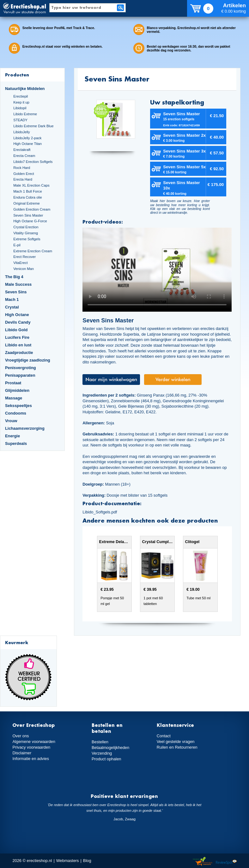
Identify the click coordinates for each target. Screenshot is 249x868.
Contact (164, 736)
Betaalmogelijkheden (110, 748)
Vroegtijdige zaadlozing (28, 360)
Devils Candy (18, 322)
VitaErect (20, 263)
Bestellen (100, 742)
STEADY (20, 120)
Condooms (16, 413)
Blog (87, 861)
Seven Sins (16, 292)
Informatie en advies (31, 759)
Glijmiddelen (17, 390)
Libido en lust (18, 345)
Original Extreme (27, 203)
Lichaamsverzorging (25, 428)
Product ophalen (106, 759)
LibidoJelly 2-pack (27, 138)
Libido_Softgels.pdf (100, 512)
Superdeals (16, 443)
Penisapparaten (20, 375)
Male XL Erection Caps (31, 185)
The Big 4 (14, 277)
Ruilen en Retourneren (177, 747)
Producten (17, 75)
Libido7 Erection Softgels (33, 162)
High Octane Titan (27, 144)
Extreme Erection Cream (33, 251)
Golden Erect (24, 174)
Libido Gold (16, 330)
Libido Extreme (25, 114)
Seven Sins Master (28, 215)
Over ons (21, 736)
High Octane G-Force (30, 221)
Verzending (102, 753)
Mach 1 (12, 299)
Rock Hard (22, 168)
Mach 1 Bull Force (27, 191)
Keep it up (21, 102)
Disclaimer (22, 753)
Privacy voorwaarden (31, 747)
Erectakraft (22, 150)
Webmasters (68, 861)
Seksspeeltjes (18, 406)
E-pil (17, 245)
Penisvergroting (21, 368)
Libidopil (20, 108)
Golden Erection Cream (32, 209)
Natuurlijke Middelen (25, 89)
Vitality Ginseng (26, 233)
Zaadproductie (19, 353)
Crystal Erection (26, 227)
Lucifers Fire (17, 337)
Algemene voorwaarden (34, 742)
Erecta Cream (24, 156)
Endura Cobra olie (27, 197)
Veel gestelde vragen (176, 742)
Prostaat (13, 383)
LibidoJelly (21, 132)
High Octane (17, 315)
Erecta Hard (23, 179)
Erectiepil (21, 96)
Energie (12, 436)
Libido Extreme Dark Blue (33, 126)
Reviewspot (226, 862)
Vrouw (11, 421)
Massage (14, 398)
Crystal (12, 307)
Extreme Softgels (27, 239)
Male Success (18, 284)
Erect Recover (24, 257)
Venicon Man (24, 269)
